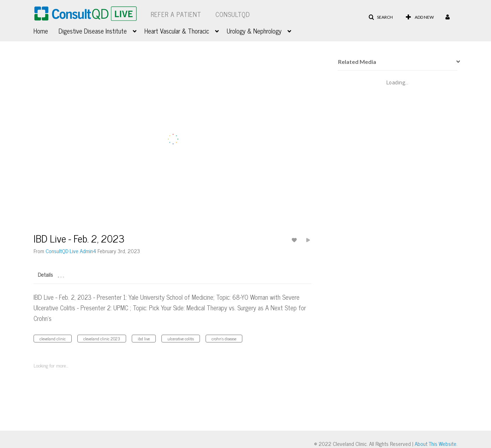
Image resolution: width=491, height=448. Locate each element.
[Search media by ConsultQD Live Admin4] (71, 251)
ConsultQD (233, 14)
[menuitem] (46, 30)
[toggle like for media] (295, 240)
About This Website (436, 444)
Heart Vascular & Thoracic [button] (177, 31)
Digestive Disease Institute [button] (93, 31)
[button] (381, 17)
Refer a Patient (176, 14)
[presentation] (456, 62)
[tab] (45, 274)
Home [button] (41, 31)
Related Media (357, 62)
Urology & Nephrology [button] (254, 31)
